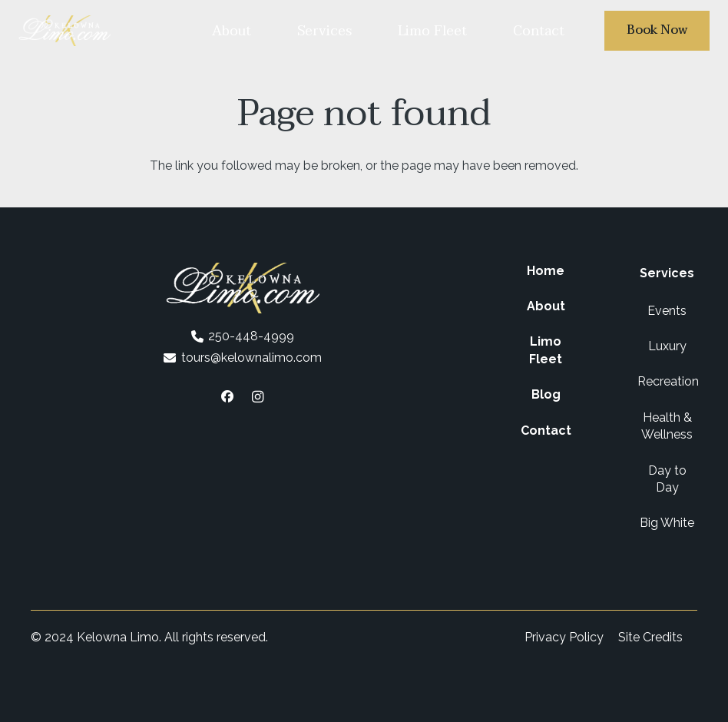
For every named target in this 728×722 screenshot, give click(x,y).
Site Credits (650, 637)
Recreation (668, 381)
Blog (546, 394)
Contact (546, 431)
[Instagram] (258, 396)
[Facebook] (227, 396)
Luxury (667, 346)
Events (667, 311)
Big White (667, 523)
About (546, 306)
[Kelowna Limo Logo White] (65, 31)
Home (546, 271)
